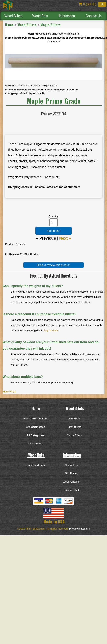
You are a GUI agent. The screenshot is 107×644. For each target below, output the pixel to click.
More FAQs (9, 392)
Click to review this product (54, 265)
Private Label (71, 490)
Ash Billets (74, 419)
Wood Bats (40, 16)
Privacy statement (80, 529)
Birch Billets (74, 427)
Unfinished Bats (35, 465)
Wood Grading (71, 482)
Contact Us (94, 16)
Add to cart (53, 231)
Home (9, 25)
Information (67, 16)
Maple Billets (51, 25)
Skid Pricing (71, 473)
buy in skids (51, 330)
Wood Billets (13, 16)
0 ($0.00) (87, 4)
